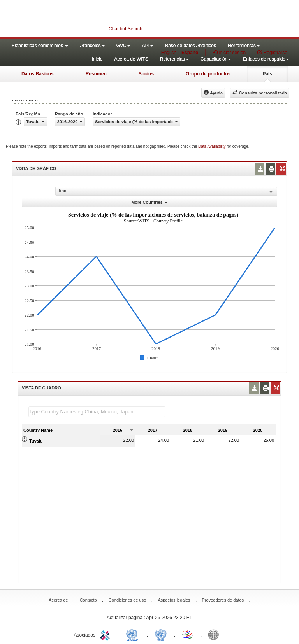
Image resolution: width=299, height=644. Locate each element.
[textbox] (97, 412)
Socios (146, 74)
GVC (123, 45)
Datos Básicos (38, 74)
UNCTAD (134, 634)
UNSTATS (161, 634)
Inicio (97, 59)
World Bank (215, 634)
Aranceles (92, 45)
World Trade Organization (188, 634)
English (169, 52)
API (148, 45)
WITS (78, 19)
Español (191, 52)
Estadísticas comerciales (40, 45)
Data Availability (212, 146)
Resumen (96, 74)
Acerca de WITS (131, 59)
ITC (106, 634)
